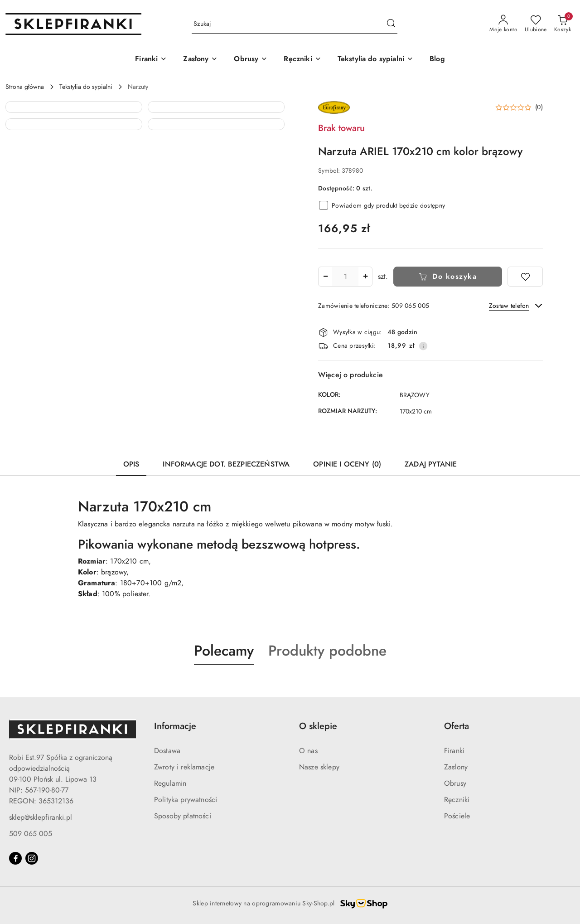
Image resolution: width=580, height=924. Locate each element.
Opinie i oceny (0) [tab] (347, 464)
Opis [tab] (131, 464)
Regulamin (170, 783)
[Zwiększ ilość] (365, 277)
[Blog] (437, 60)
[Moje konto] (503, 24)
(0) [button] (539, 107)
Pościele (457, 816)
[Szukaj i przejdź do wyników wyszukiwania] (391, 24)
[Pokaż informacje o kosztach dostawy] (423, 346)
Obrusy (455, 783)
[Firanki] (151, 60)
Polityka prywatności (186, 800)
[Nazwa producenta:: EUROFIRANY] (334, 107)
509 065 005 (31, 834)
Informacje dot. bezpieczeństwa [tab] (226, 464)
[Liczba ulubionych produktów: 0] (536, 24)
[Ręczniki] (302, 60)
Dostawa (167, 751)
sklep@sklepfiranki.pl (41, 817)
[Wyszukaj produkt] (295, 24)
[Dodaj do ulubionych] (525, 277)
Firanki (454, 751)
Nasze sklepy (319, 767)
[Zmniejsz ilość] (325, 277)
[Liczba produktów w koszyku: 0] (563, 24)
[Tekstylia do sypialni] (375, 60)
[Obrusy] (251, 60)
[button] (74, 170)
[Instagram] (32, 858)
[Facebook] (15, 858)
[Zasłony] (200, 60)
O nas (308, 751)
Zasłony (456, 767)
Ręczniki (457, 800)
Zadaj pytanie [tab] (431, 464)
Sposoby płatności (183, 816)
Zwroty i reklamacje (184, 767)
